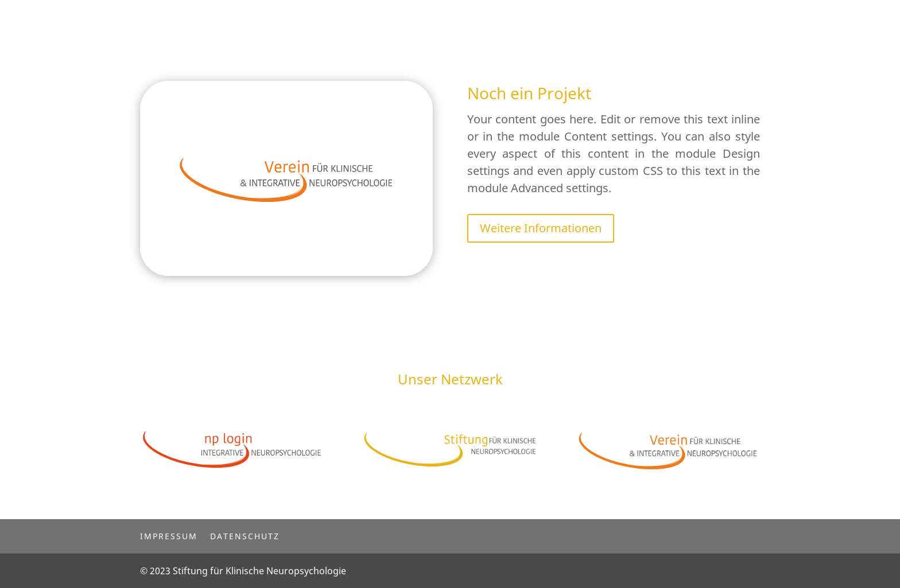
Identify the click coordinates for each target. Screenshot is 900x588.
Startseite (384, 18)
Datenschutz (245, 536)
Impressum (169, 536)
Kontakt (499, 18)
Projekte (443, 18)
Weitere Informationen (541, 228)
